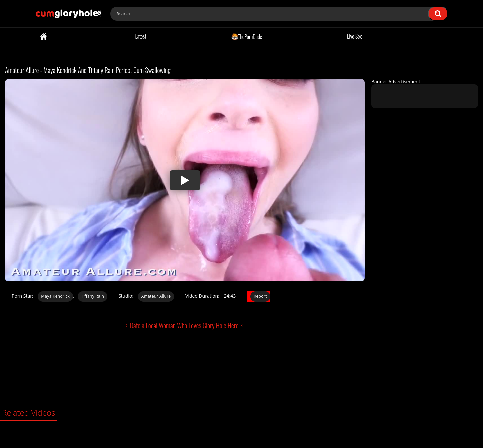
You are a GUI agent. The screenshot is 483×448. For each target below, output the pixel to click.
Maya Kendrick (55, 296)
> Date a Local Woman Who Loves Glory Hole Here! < (185, 325)
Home (44, 37)
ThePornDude (247, 36)
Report (260, 296)
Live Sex (354, 36)
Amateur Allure (156, 296)
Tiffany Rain (92, 296)
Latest (141, 36)
